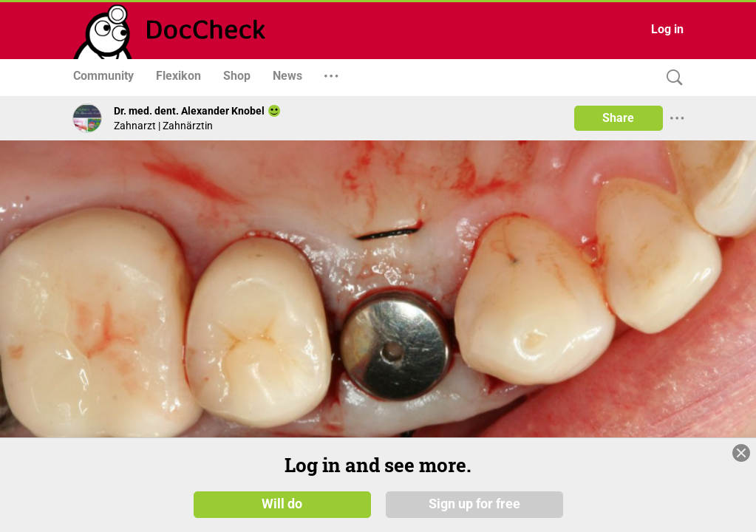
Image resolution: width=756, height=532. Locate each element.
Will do (282, 504)
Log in (667, 29)
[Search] (671, 78)
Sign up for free (474, 504)
